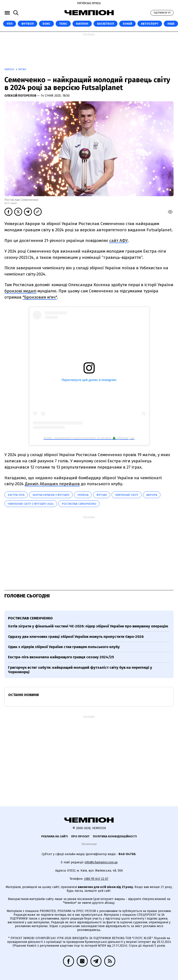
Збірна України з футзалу (51, 495)
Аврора (152, 495)
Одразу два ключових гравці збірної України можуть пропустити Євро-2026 (76, 637)
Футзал (22, 70)
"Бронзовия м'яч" (40, 297)
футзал (102, 495)
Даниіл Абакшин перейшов (52, 484)
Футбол (27, 24)
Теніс (63, 24)
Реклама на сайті (55, 836)
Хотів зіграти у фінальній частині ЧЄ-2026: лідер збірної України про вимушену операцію (88, 626)
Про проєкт (80, 836)
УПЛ (10, 24)
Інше (171, 24)
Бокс (46, 24)
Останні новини (23, 695)
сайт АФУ (118, 241)
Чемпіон (10, 70)
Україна (83, 495)
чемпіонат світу (127, 495)
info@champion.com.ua (101, 862)
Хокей (127, 24)
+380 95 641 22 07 (96, 879)
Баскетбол (106, 24)
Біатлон (82, 24)
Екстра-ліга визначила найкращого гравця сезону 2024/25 (61, 657)
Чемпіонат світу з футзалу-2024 (31, 504)
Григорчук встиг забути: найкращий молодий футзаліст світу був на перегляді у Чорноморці (80, 670)
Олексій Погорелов (21, 96)
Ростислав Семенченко (79, 504)
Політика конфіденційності (115, 836)
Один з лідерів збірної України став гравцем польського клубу (64, 647)
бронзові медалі (20, 291)
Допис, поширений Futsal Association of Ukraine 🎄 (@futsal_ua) (89, 438)
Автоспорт (150, 24)
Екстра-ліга (16, 495)
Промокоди (89, 844)
